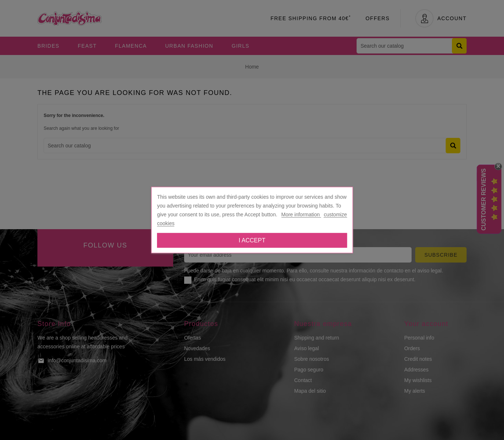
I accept (252, 240)
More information (301, 214)
